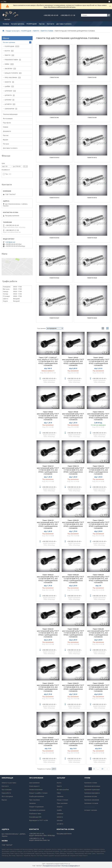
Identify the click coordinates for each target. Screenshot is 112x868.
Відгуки (6, 140)
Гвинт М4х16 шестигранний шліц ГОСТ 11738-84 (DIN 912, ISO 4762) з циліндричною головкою (98, 470)
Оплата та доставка (9, 783)
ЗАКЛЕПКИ (8, 69)
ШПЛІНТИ (8, 95)
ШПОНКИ (8, 100)
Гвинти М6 (54, 117)
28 (102, 769)
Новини (6, 127)
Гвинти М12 (92, 158)
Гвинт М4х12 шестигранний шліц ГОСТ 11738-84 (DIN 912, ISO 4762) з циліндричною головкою (48, 470)
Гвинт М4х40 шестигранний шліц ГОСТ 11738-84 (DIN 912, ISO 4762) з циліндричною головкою (73, 633)
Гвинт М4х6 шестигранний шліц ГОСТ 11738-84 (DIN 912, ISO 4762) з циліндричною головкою (48, 416)
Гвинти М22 (54, 278)
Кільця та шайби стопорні (38, 793)
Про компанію (7, 790)
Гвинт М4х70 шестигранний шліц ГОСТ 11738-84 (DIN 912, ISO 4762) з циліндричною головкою (73, 741)
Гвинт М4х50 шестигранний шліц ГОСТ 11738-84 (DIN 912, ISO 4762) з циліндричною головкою (48, 687)
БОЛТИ (7, 51)
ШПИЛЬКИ (8, 91)
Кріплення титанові (91, 803)
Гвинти (59, 786)
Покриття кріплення (36, 807)
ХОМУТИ (8, 82)
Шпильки (60, 814)
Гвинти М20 (92, 238)
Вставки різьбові (63, 790)
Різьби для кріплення (37, 796)
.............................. (90, 807)
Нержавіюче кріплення (37, 810)
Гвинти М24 (92, 278)
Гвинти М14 (54, 198)
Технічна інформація (10, 114)
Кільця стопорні (63, 800)
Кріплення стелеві (91, 783)
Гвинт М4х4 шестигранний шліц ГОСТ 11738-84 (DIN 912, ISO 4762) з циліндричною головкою (73, 361)
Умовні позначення (36, 790)
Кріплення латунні (91, 796)
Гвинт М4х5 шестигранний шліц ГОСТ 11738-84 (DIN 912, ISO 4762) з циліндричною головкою (98, 361)
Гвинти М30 (92, 318)
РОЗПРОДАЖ (32, 24)
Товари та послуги (13, 31)
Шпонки (60, 820)
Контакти (51, 24)
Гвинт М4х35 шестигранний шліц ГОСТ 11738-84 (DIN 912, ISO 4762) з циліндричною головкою (48, 633)
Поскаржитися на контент (52, 866)
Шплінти (60, 817)
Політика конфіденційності (71, 866)
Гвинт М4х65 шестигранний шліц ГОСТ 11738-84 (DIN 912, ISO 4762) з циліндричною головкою (48, 741)
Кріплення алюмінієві (92, 800)
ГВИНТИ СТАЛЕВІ (47, 31)
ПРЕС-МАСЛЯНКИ (11, 77)
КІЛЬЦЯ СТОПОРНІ (11, 73)
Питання (6, 144)
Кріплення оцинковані (92, 790)
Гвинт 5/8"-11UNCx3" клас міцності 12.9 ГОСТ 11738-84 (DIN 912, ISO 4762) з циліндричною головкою (48, 361)
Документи (7, 131)
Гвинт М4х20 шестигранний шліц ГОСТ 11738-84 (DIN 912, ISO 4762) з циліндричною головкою (73, 524)
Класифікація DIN (35, 817)
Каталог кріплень (18, 24)
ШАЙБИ (7, 86)
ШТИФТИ (8, 104)
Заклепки (32, 803)
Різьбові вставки (35, 814)
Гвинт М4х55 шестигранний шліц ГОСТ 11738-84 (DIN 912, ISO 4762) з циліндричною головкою (73, 687)
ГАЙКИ (7, 64)
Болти (59, 783)
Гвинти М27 (54, 318)
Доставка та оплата (64, 24)
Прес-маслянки (35, 800)
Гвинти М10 (54, 158)
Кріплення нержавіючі (92, 793)
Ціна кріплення (34, 783)
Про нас (42, 24)
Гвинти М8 (92, 117)
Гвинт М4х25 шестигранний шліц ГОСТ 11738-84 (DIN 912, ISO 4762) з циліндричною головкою (48, 579)
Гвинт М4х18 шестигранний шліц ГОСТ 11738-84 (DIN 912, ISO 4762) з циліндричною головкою (48, 524)
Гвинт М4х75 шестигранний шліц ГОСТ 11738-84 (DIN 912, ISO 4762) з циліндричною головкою (98, 741)
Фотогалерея (8, 118)
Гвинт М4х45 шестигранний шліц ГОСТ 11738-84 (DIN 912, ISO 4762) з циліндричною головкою (98, 633)
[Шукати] (109, 15)
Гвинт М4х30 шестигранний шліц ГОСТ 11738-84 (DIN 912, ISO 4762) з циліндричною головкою (98, 579)
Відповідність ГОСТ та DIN (39, 820)
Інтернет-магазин (91, 810)
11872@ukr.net (10, 242)
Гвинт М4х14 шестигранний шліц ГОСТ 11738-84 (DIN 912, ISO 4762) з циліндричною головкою (73, 470)
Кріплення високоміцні (92, 786)
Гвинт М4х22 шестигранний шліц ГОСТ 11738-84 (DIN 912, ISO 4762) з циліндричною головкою (98, 524)
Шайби (59, 810)
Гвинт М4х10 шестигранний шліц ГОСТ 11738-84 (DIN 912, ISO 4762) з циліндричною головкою (98, 416)
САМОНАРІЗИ (9, 109)
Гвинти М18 (54, 238)
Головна (6, 24)
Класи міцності (34, 786)
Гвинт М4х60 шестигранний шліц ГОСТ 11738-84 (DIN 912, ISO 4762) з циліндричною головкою (98, 687)
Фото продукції (7, 796)
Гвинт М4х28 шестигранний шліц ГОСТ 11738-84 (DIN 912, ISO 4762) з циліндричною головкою (73, 579)
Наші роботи (6, 793)
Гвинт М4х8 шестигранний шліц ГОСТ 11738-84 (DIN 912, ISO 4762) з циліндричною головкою (73, 416)
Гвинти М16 (92, 198)
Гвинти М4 (54, 77)
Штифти (60, 824)
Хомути (60, 807)
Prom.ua (67, 864)
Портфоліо (7, 123)
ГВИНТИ (36, 31)
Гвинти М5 (92, 77)
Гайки (59, 793)
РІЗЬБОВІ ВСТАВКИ (11, 60)
